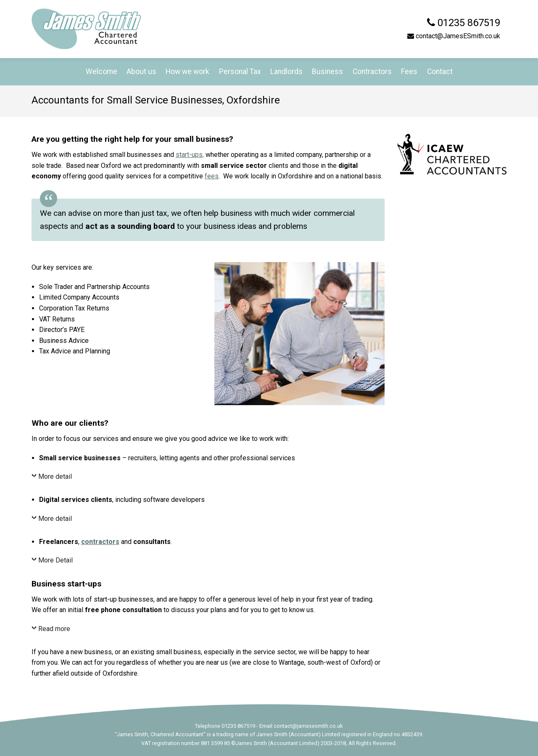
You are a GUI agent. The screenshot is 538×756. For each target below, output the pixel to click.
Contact (440, 72)
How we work (187, 72)
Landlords (286, 72)
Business (327, 72)
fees (212, 176)
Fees (409, 72)
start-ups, (190, 155)
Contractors (372, 72)
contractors (100, 542)
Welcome (102, 72)
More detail (55, 476)
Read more (54, 629)
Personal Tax (240, 72)
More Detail (55, 560)
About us (141, 72)
